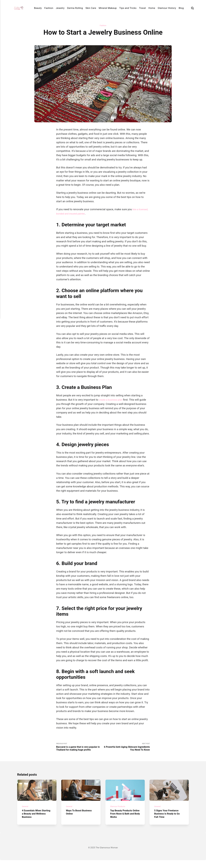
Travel (142, 8)
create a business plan (112, 400)
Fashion (49, 8)
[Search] (192, 8)
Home (152, 8)
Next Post (126, 748)
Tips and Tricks (128, 8)
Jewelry (60, 8)
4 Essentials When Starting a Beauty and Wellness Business (35, 821)
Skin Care (91, 8)
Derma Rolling (75, 8)
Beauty (38, 8)
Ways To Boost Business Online (81, 820)
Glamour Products (119, 814)
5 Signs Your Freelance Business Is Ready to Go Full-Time (169, 821)
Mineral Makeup (108, 8)
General (25, 814)
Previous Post (80, 750)
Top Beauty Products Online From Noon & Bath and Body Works (123, 821)
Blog (181, 8)
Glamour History (167, 8)
